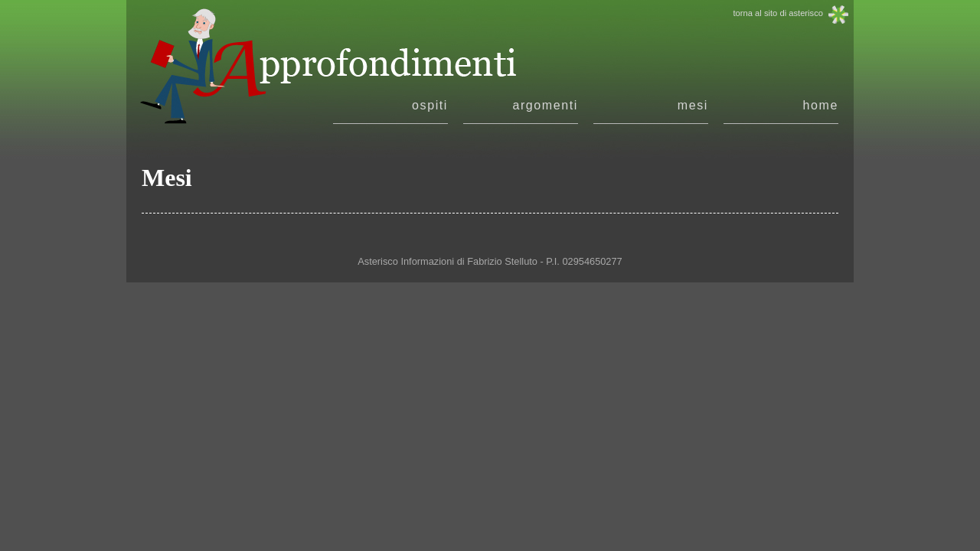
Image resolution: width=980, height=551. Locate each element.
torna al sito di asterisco (778, 13)
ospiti (430, 106)
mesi (693, 106)
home (821, 106)
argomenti (545, 106)
